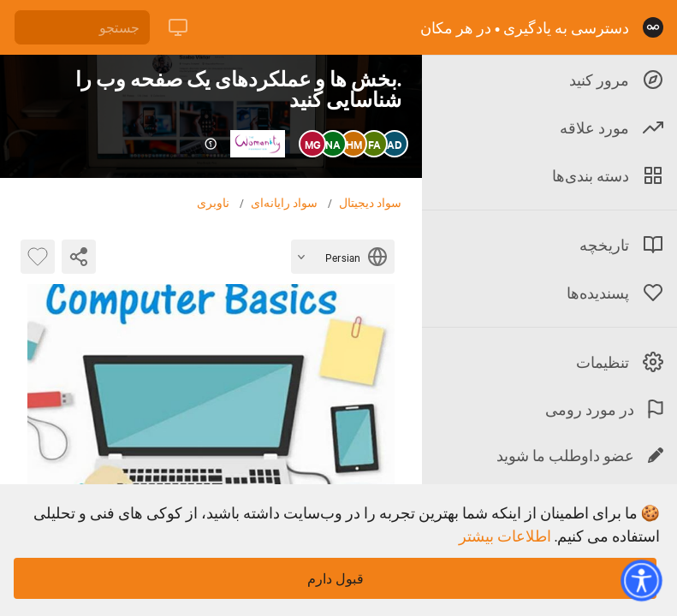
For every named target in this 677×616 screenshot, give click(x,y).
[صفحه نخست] (653, 27)
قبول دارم (336, 578)
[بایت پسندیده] (38, 257)
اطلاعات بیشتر (505, 536)
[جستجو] (82, 27)
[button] (641, 580)
